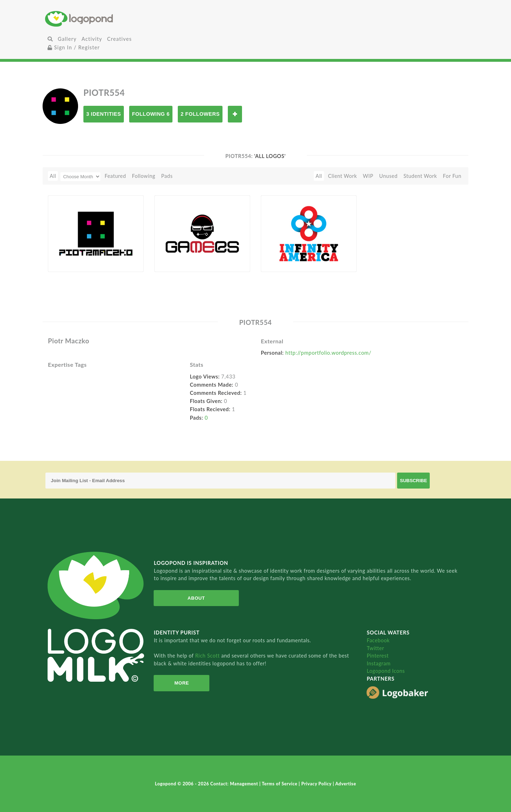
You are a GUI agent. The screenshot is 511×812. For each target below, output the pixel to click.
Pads (167, 176)
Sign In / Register (74, 47)
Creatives (119, 39)
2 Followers (200, 114)
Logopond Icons (386, 671)
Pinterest (378, 656)
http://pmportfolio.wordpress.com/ (328, 353)
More (179, 683)
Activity (92, 39)
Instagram (378, 663)
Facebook (378, 640)
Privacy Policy (317, 784)
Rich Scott (208, 656)
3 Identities (104, 114)
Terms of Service (280, 784)
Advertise (346, 784)
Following (144, 176)
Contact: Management (235, 784)
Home (115, 19)
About (193, 598)
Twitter (375, 648)
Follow (235, 114)
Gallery (67, 39)
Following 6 (151, 114)
